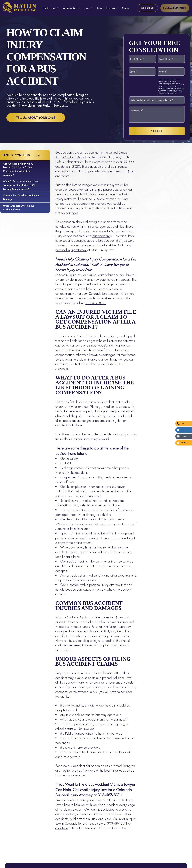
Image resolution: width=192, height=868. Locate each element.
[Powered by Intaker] (169, 862)
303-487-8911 (96, 303)
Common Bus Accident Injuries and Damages (22, 197)
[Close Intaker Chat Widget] (183, 783)
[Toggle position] (178, 783)
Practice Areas (50, 8)
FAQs (100, 8)
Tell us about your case (36, 118)
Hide (37, 155)
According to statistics (70, 157)
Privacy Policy (162, 94)
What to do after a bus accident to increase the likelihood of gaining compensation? (21, 185)
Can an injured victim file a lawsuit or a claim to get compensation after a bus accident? (18, 169)
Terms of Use (172, 94)
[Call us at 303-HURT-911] (147, 8)
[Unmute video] (145, 783)
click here (62, 828)
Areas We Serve (70, 8)
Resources (111, 8)
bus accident (101, 236)
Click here (128, 293)
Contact (126, 8)
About (87, 8)
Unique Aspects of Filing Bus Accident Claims (19, 208)
